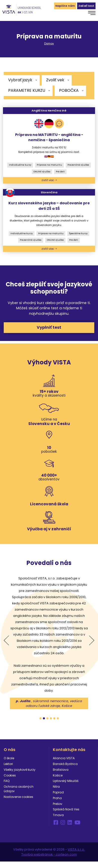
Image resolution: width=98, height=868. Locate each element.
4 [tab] (51, 718)
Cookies (10, 775)
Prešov (58, 804)
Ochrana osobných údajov (19, 789)
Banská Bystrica (65, 764)
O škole (9, 758)
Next (92, 640)
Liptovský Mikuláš (66, 781)
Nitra (56, 787)
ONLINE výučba (42, 172)
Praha (57, 798)
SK (19, 12)
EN (31, 12)
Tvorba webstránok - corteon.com (49, 854)
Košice (58, 775)
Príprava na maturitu (49, 165)
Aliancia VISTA (64, 758)
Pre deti (60, 172)
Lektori (8, 764)
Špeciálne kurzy (78, 233)
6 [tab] (58, 718)
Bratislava (61, 770)
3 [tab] (47, 718)
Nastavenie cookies (18, 797)
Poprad (58, 792)
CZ (25, 12)
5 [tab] (54, 718)
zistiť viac (49, 180)
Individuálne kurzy (20, 165)
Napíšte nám (65, 6)
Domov (49, 43)
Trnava (58, 815)
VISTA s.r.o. (76, 849)
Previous (6, 640)
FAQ (7, 781)
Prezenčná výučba (78, 165)
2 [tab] (44, 718)
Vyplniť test (49, 327)
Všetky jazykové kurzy (20, 770)
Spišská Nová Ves (66, 809)
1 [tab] (40, 718)
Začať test (86, 6)
